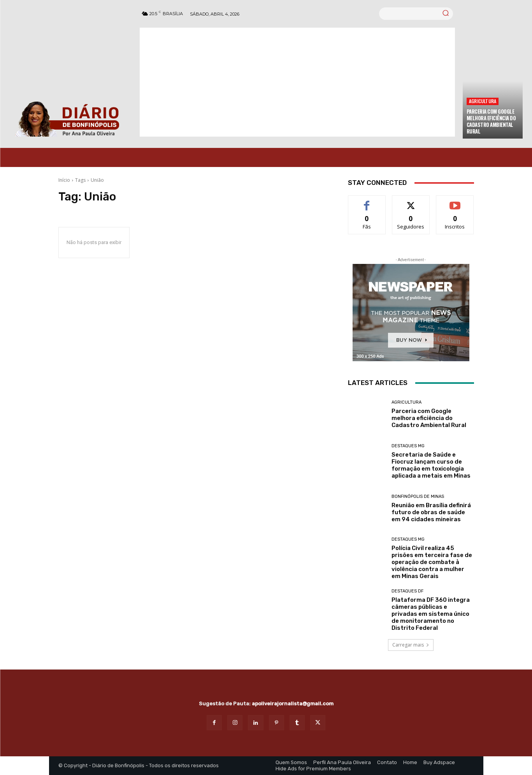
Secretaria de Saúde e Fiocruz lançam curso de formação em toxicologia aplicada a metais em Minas (431, 465)
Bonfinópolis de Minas (418, 496)
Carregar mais (411, 645)
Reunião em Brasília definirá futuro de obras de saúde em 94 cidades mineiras (431, 512)
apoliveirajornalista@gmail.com (293, 704)
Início (64, 180)
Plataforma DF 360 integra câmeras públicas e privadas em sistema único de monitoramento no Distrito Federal (431, 614)
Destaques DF (407, 591)
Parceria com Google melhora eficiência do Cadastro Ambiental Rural (491, 121)
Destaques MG (408, 446)
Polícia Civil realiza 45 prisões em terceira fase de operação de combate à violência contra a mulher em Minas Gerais (432, 562)
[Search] (446, 14)
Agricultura (483, 101)
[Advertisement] (297, 82)
